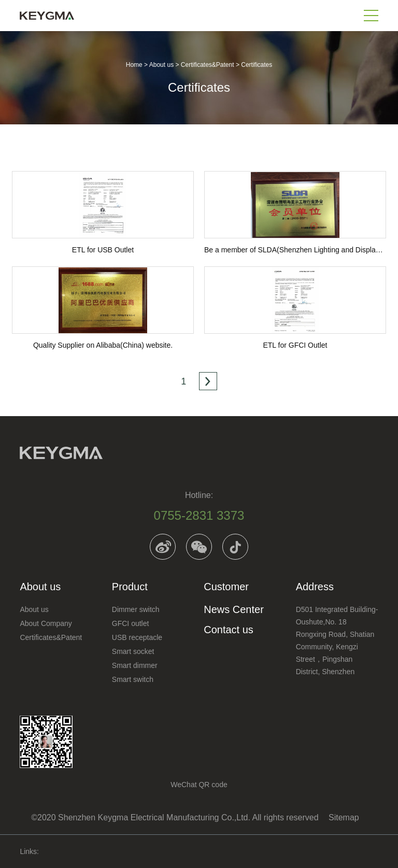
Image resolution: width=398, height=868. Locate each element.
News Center (234, 609)
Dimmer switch (136, 609)
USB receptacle (137, 637)
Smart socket (133, 651)
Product (130, 587)
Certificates (257, 65)
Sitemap (344, 817)
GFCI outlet (131, 623)
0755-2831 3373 (199, 515)
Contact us (229, 630)
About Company (46, 623)
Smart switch (133, 679)
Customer (226, 587)
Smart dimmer (135, 665)
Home (134, 65)
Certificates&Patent (208, 65)
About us (161, 65)
